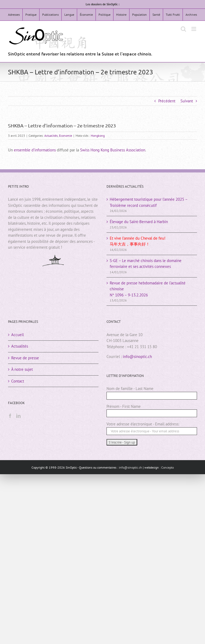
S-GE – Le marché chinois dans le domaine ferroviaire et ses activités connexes (146, 264)
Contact (18, 381)
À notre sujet (22, 369)
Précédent (167, 101)
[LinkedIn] (18, 416)
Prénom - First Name (124, 406)
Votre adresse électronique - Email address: (143, 424)
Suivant (187, 101)
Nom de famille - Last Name (130, 389)
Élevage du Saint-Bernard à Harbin (139, 222)
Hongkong (98, 136)
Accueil (17, 335)
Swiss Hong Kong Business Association (113, 150)
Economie (66, 136)
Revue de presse (25, 358)
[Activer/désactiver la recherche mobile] (183, 29)
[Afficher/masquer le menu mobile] (194, 29)
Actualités (51, 136)
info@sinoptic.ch (137, 357)
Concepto (167, 467)
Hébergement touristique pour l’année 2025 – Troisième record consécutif (149, 202)
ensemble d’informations (35, 150)
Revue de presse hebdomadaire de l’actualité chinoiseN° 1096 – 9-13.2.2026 (148, 289)
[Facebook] (10, 416)
